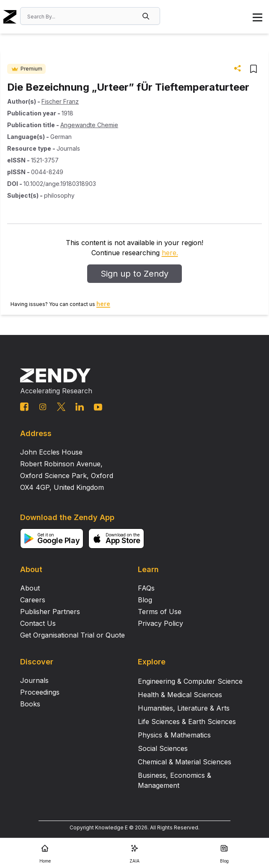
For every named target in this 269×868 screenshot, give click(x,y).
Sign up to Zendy (134, 274)
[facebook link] (24, 407)
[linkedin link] (80, 407)
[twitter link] (61, 407)
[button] (147, 16)
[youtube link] (98, 407)
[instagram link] (43, 407)
